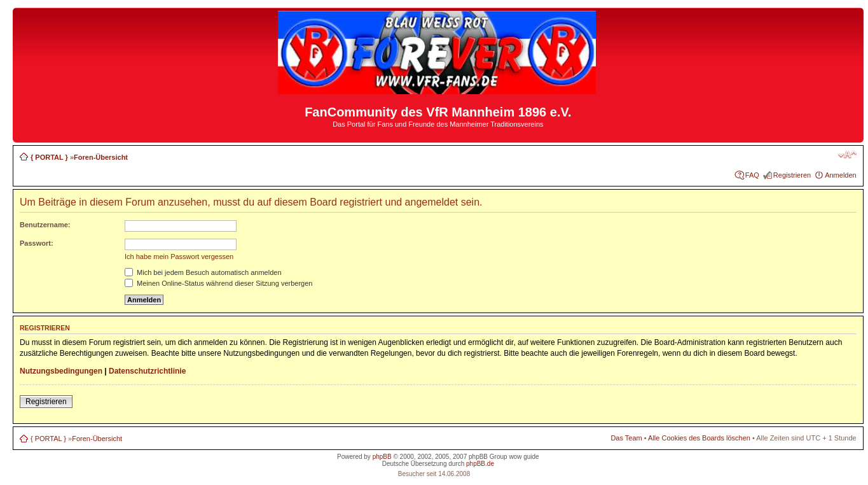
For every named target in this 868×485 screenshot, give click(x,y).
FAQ (752, 175)
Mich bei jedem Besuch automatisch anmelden (203, 272)
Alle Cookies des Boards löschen (699, 438)
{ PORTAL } (49, 157)
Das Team (626, 438)
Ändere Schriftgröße (847, 155)
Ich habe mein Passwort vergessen (179, 257)
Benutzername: (45, 225)
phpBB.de (480, 464)
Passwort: (37, 243)
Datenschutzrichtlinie (147, 371)
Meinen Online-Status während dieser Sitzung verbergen (218, 283)
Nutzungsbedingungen (61, 371)
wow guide (524, 457)
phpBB (382, 457)
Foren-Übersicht (101, 157)
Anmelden (841, 175)
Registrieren (792, 175)
